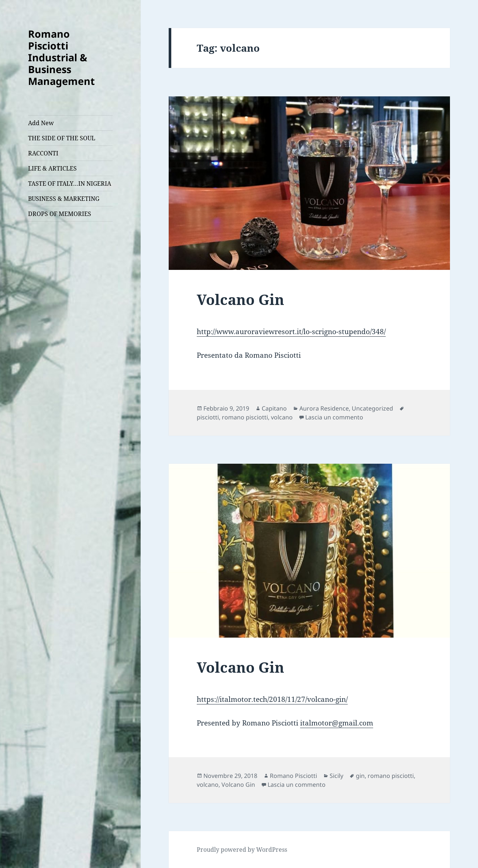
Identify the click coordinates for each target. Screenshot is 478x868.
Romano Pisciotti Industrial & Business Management (61, 57)
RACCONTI (43, 153)
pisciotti (208, 417)
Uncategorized (372, 408)
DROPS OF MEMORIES (60, 214)
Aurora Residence (324, 408)
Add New (41, 123)
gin (360, 776)
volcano (282, 417)
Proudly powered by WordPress (242, 850)
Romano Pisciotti (293, 776)
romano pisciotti (245, 417)
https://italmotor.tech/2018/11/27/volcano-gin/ (272, 699)
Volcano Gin (240, 299)
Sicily (336, 776)
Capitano (274, 408)
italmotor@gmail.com (337, 723)
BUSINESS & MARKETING (64, 199)
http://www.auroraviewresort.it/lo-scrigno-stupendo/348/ (291, 332)
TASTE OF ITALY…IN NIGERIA (70, 183)
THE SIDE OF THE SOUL (62, 138)
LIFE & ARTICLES (52, 168)
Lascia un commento (334, 417)
